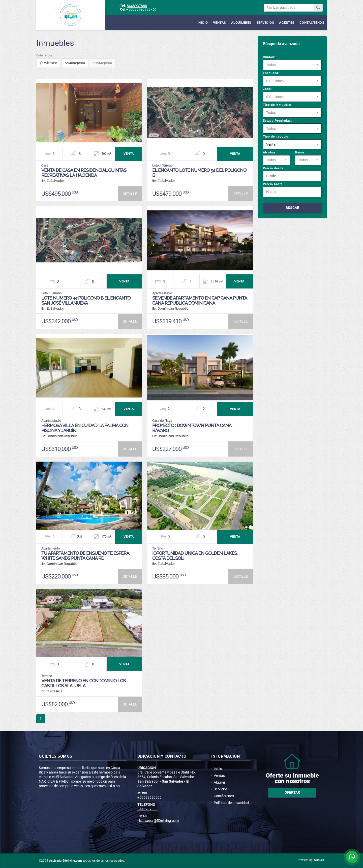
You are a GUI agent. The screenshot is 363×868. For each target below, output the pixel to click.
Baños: (300, 152)
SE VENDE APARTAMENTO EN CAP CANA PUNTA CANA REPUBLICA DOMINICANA (200, 300)
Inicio (203, 23)
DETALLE (130, 194)
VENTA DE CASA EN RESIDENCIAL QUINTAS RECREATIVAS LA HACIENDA (84, 173)
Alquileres (241, 23)
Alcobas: (270, 152)
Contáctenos (312, 23)
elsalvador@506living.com (158, 821)
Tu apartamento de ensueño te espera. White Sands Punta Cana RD (86, 556)
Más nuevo (49, 63)
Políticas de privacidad (231, 803)
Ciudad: (269, 57)
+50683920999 (138, 9)
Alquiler (220, 782)
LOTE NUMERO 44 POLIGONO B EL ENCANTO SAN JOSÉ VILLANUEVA (86, 300)
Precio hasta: (273, 184)
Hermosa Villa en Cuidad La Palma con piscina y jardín (85, 428)
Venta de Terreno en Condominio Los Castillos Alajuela (83, 683)
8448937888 (137, 6)
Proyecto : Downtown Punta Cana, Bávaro (192, 428)
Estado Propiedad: (277, 121)
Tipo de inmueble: (277, 105)
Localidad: (271, 73)
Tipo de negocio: (276, 137)
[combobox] (292, 65)
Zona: (267, 89)
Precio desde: (274, 168)
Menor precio (75, 63)
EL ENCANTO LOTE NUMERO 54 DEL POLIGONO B (199, 173)
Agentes (287, 23)
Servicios (265, 23)
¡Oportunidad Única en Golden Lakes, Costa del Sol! (195, 556)
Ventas (220, 23)
